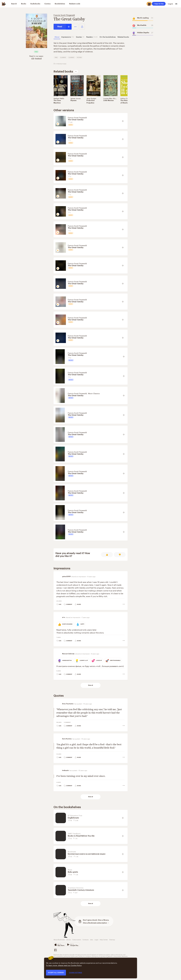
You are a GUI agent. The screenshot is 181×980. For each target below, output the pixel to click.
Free (56, 57)
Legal (96, 939)
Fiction (79, 57)
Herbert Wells (59, 98)
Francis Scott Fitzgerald (64, 15)
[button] (76, 27)
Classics (63, 57)
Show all (90, 685)
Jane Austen (91, 98)
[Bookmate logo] (4, 4)
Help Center (104, 939)
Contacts (86, 939)
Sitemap (112, 939)
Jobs (92, 939)
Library (69, 939)
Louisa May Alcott (111, 98)
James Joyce (75, 98)
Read (60, 27)
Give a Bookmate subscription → (96, 923)
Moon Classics (94, 393)
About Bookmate (59, 939)
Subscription (77, 939)
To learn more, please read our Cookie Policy (64, 965)
